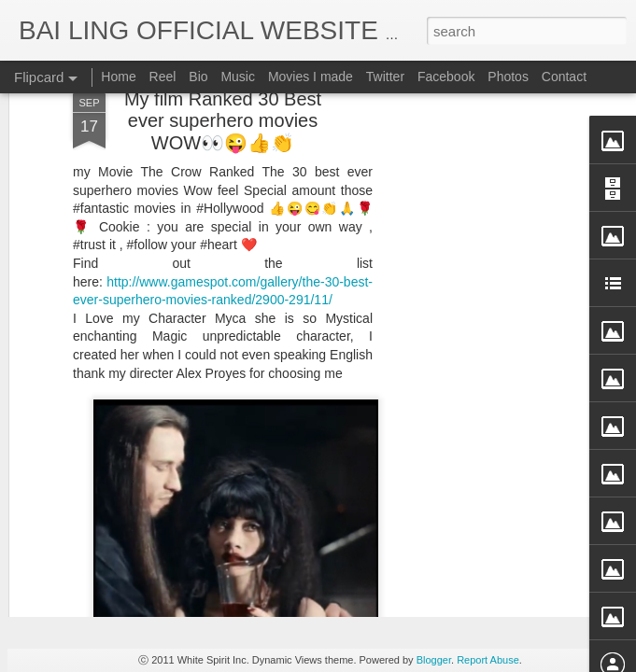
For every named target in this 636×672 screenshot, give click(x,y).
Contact (564, 77)
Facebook (446, 77)
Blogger (434, 660)
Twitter (385, 77)
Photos (508, 77)
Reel (163, 77)
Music (238, 77)
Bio (198, 77)
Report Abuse (488, 660)
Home (118, 77)
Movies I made (311, 77)
